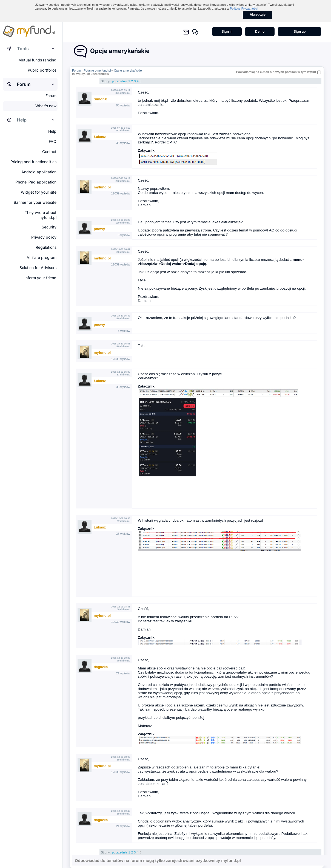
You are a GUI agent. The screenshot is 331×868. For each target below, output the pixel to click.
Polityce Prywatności (244, 9)
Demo (260, 31)
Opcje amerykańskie (128, 70)
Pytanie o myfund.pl (97, 70)
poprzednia (120, 81)
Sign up (300, 31)
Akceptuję (258, 15)
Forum (77, 70)
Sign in (227, 31)
